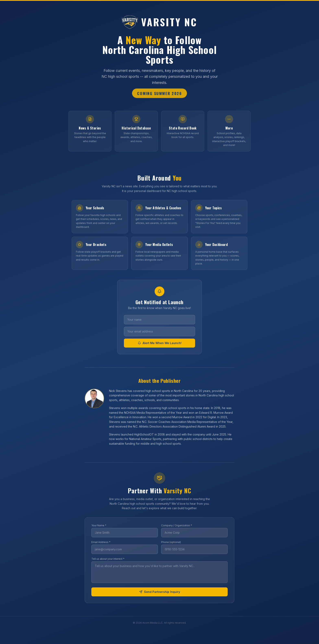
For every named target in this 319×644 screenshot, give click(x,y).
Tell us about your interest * (108, 559)
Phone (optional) (171, 542)
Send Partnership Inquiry (160, 592)
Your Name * (99, 525)
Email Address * (101, 542)
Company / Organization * (177, 525)
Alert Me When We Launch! (160, 343)
